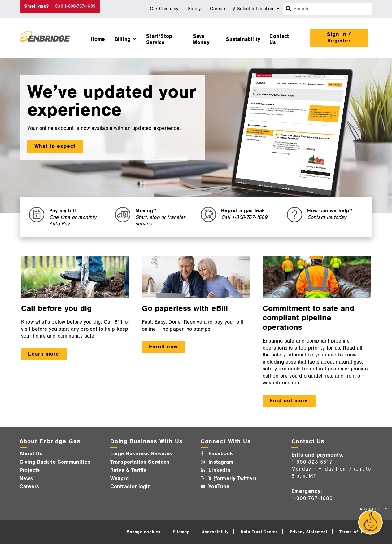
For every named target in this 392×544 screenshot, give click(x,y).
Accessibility (215, 532)
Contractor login (131, 487)
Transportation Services (140, 462)
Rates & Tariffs (128, 470)
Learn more (44, 354)
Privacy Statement (309, 532)
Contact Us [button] (279, 39)
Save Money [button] (201, 39)
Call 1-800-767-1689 (75, 6)
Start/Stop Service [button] (159, 39)
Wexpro (120, 479)
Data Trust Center (259, 532)
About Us (31, 454)
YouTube (219, 487)
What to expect (55, 146)
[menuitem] (98, 38)
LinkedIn (219, 470)
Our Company (164, 9)
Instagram (221, 462)
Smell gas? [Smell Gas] (36, 6)
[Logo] (46, 38)
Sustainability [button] (243, 39)
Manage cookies (144, 532)
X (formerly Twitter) (232, 479)
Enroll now (163, 347)
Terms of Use (353, 532)
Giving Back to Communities (55, 462)
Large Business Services (141, 454)
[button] (126, 38)
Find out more (289, 401)
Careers (218, 9)
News (26, 479)
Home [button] (98, 39)
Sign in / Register (339, 38)
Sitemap (181, 532)
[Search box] (289, 9)
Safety (194, 9)
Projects (30, 470)
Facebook (221, 454)
